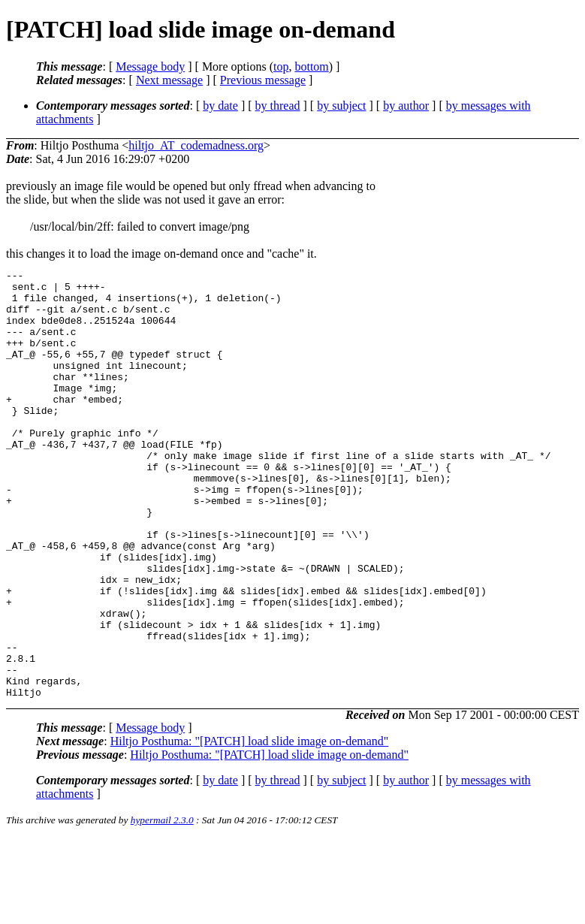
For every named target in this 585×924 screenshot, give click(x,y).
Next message (169, 80)
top (281, 66)
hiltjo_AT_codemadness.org (196, 145)
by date (220, 106)
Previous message (263, 80)
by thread (278, 106)
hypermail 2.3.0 (162, 906)
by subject (341, 106)
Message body (150, 66)
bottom (311, 66)
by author (406, 106)
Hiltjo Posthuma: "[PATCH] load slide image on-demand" (250, 827)
